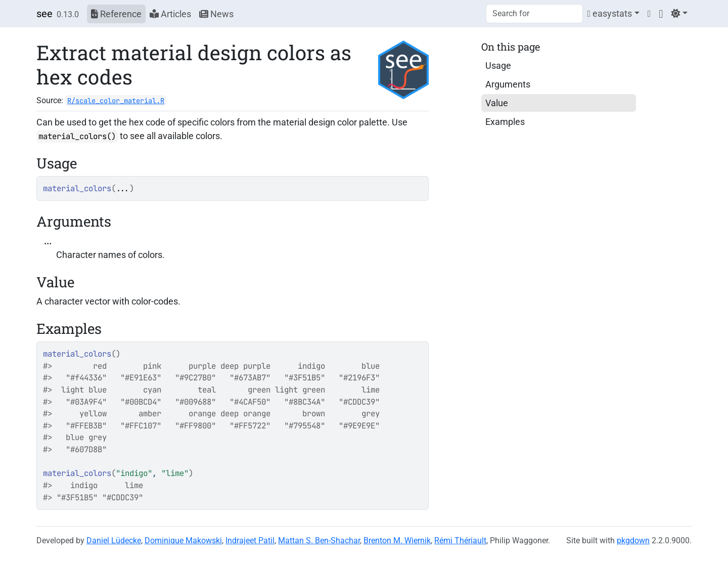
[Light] (679, 13)
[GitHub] (661, 13)
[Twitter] (649, 13)
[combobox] (534, 14)
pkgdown (633, 540)
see (44, 14)
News (216, 14)
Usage (498, 66)
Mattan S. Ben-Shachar (319, 540)
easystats (609, 13)
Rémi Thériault (460, 540)
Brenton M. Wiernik (397, 540)
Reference (116, 14)
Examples (505, 122)
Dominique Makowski (183, 540)
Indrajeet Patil (250, 540)
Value (497, 103)
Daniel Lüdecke (114, 540)
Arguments (508, 84)
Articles (170, 14)
